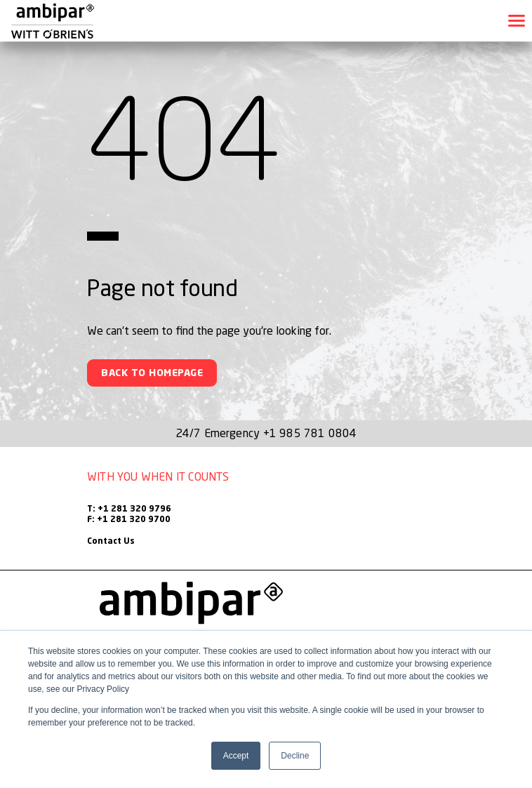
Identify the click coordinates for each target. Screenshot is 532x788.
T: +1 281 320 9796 (129, 509)
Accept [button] (236, 756)
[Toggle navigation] (517, 21)
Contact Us (111, 542)
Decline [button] (295, 756)
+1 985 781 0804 (310, 433)
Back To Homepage (152, 373)
